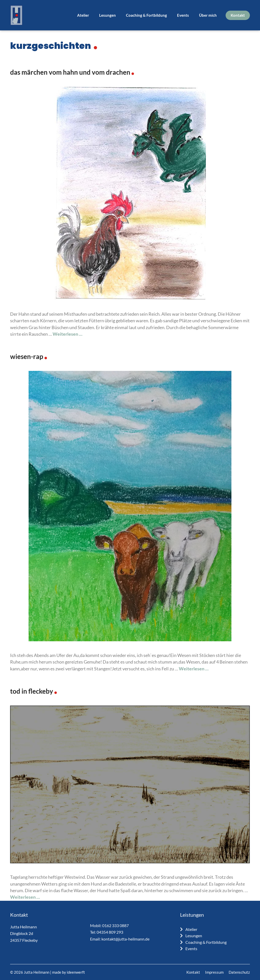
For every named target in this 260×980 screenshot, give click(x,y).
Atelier (83, 15)
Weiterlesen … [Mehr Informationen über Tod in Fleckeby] (25, 897)
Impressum (214, 972)
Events (183, 15)
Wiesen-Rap (27, 356)
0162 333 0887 (115, 925)
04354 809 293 (110, 932)
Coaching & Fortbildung (146, 15)
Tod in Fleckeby (32, 691)
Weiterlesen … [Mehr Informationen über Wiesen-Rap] (194, 669)
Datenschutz (239, 972)
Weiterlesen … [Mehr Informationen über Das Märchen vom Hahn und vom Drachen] (68, 334)
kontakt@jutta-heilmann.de (125, 939)
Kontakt (238, 15)
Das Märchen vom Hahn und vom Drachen (70, 72)
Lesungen (107, 15)
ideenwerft (76, 972)
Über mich (208, 15)
